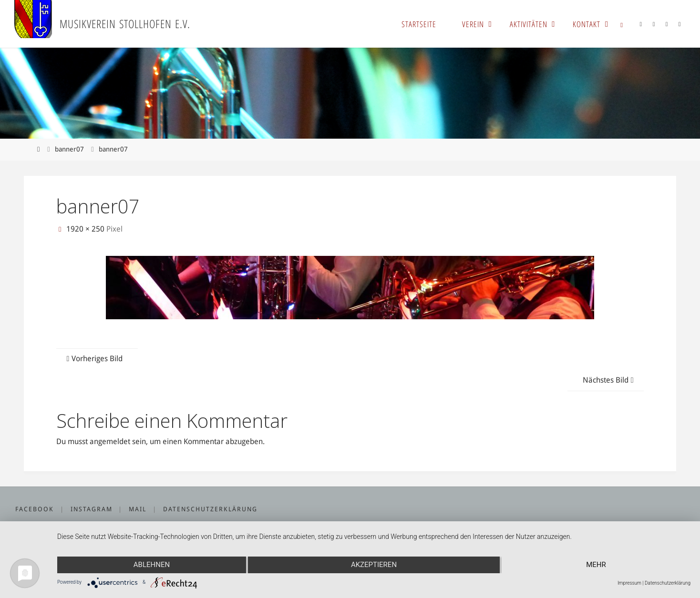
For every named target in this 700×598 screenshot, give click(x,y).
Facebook (35, 509)
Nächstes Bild (609, 380)
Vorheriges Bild (93, 359)
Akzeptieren (374, 565)
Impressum (629, 583)
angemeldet (110, 441)
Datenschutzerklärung (210, 509)
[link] (622, 24)
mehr (596, 565)
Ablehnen (152, 565)
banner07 (69, 149)
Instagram (92, 509)
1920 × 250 (86, 229)
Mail (138, 509)
